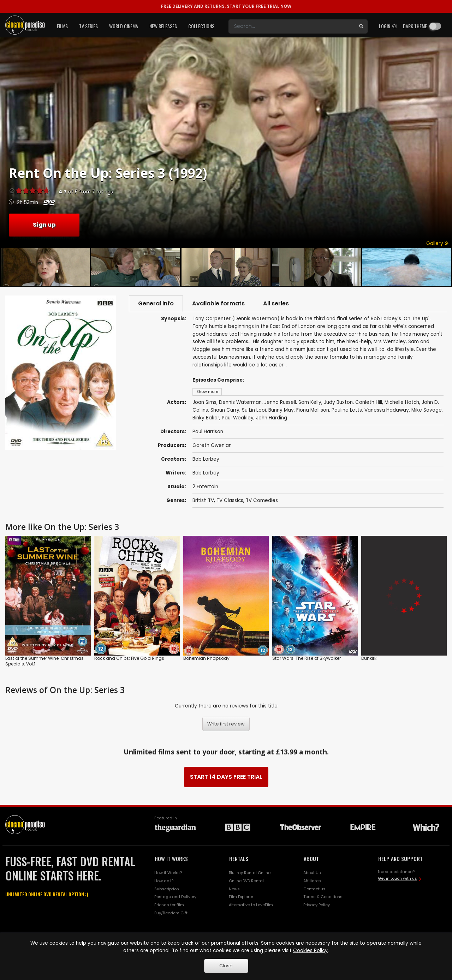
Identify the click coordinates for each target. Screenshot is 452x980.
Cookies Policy (310, 951)
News (234, 889)
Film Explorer (241, 897)
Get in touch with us (397, 878)
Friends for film (169, 905)
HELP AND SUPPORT (400, 859)
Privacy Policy (317, 905)
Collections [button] (201, 26)
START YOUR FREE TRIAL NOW (226, 6)
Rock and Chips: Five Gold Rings (129, 658)
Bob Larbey (206, 459)
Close (226, 966)
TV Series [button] (88, 26)
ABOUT (311, 859)
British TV (203, 500)
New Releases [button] (163, 26)
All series (276, 303)
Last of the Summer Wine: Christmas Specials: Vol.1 (44, 661)
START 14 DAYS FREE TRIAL (226, 777)
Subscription (167, 889)
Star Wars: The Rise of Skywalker (307, 658)
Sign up (44, 225)
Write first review (226, 724)
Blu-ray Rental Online (250, 873)
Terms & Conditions (323, 897)
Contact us (314, 889)
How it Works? (168, 873)
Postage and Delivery (175, 897)
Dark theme (415, 26)
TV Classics (230, 500)
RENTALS (239, 859)
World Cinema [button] (124, 26)
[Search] (292, 26)
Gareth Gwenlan (212, 445)
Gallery (437, 243)
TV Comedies (262, 500)
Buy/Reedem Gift (171, 913)
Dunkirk (369, 658)
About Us (312, 873)
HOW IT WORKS (171, 859)
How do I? (164, 881)
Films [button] (62, 26)
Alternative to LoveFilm (251, 905)
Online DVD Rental (246, 881)
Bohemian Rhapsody (206, 658)
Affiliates (312, 881)
